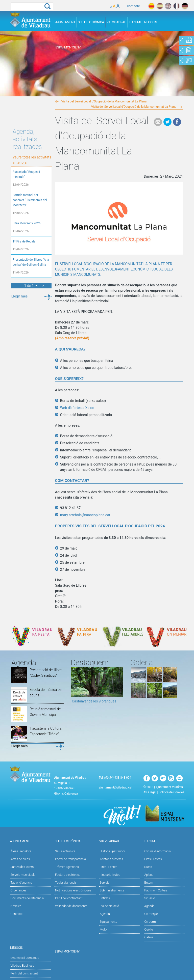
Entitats (105, 898)
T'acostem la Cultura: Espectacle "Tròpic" (46, 731)
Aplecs (149, 875)
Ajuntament (65, 22)
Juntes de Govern (22, 867)
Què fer (149, 930)
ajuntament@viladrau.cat (116, 787)
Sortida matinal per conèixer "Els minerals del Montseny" (30, 200)
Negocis (151, 22)
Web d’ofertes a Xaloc (77, 408)
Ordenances (18, 890)
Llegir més (20, 296)
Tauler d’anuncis (66, 883)
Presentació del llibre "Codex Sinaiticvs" (46, 673)
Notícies (16, 906)
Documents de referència (27, 898)
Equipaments (108, 922)
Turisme (135, 22)
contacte (134, 6)
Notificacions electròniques (73, 890)
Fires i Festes (108, 867)
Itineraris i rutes (110, 875)
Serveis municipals (23, 875)
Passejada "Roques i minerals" (26, 174)
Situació (150, 898)
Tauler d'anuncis (21, 883)
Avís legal (150, 792)
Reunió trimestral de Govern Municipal (45, 712)
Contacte (16, 914)
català (151, 6)
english (168, 6)
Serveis (105, 883)
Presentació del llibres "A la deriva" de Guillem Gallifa (31, 262)
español (160, 6)
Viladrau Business (22, 966)
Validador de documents (71, 906)
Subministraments (112, 890)
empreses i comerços (25, 958)
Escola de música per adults (46, 692)
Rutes (148, 867)
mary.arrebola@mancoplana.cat (85, 515)
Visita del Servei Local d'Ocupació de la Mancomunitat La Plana (104, 101)
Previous (75, 687)
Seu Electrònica (91, 22)
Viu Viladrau (116, 22)
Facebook (177, 122)
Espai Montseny (68, 47)
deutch (185, 6)
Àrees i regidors (21, 851)
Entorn (149, 883)
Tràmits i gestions (67, 867)
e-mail (158, 122)
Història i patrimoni (112, 851)
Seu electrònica (65, 851)
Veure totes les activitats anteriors (32, 160)
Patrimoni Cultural (156, 890)
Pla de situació (110, 906)
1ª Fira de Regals (24, 241)
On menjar (151, 914)
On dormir (151, 922)
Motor (104, 930)
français (176, 6)
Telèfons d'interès (111, 859)
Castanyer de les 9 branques (94, 701)
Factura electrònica (68, 875)
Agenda (105, 914)
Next (119, 687)
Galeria (149, 937)
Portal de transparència (70, 859)
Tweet (167, 122)
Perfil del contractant (69, 898)
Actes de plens (20, 859)
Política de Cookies (172, 792)
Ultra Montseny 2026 (27, 223)
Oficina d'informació (157, 851)
